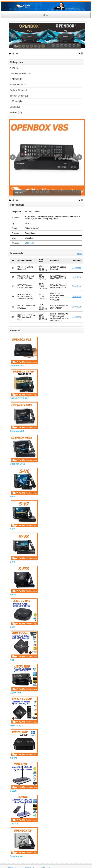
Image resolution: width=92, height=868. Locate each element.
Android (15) (16, 112)
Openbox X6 (16, 856)
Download (77, 268)
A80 (12, 660)
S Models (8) (16, 79)
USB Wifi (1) (16, 101)
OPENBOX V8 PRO (20, 398)
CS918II (14, 824)
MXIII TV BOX (17, 725)
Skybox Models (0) (19, 96)
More (80, 254)
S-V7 (12, 529)
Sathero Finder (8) (19, 90)
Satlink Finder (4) (18, 85)
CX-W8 (14, 758)
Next (79, 36)
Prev (13, 36)
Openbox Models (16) (20, 74)
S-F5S (13, 595)
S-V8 (12, 562)
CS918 (13, 791)
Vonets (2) (15, 107)
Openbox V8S (17, 431)
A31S (13, 627)
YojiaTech (29, 243)
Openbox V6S (17, 366)
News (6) (14, 68)
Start (79, 53)
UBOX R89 (15, 693)
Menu (46, 15)
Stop (82, 53)
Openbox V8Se (18, 464)
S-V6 (12, 497)
